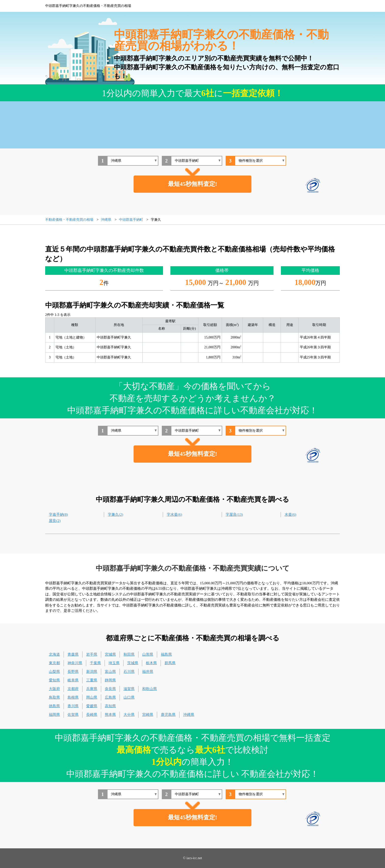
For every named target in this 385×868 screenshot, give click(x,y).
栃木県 (151, 663)
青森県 (73, 654)
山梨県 (54, 672)
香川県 (73, 706)
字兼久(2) (116, 515)
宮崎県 (148, 715)
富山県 (110, 672)
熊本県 (110, 715)
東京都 (54, 663)
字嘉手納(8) (58, 515)
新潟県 (92, 672)
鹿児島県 (168, 715)
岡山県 (92, 697)
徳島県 (54, 706)
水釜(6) (290, 515)
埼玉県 (114, 663)
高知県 (110, 706)
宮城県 (110, 654)
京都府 (73, 689)
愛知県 (54, 680)
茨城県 (133, 663)
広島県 (110, 697)
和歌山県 (150, 689)
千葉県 (95, 663)
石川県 (129, 672)
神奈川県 (75, 663)
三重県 (92, 680)
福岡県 (54, 715)
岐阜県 (73, 680)
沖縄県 (189, 715)
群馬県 (170, 663)
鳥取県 (54, 697)
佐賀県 (73, 715)
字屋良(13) (234, 515)
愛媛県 (92, 706)
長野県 (73, 672)
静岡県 (110, 680)
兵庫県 (92, 689)
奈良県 (110, 689)
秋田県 (129, 654)
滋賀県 (129, 689)
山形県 (148, 654)
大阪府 (54, 689)
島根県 (73, 697)
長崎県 (92, 715)
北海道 (54, 654)
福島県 (166, 654)
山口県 (129, 697)
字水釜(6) (174, 515)
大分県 (129, 715)
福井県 (148, 672)
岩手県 (92, 654)
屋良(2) (55, 521)
